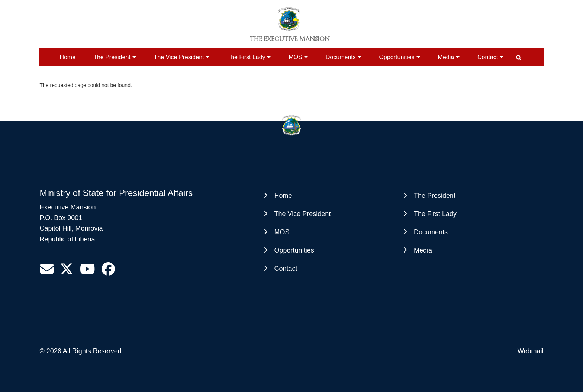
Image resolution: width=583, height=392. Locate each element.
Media (446, 57)
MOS (295, 57)
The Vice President (179, 57)
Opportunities (397, 57)
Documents (341, 57)
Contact (488, 57)
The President (112, 57)
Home (67, 57)
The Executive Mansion (290, 39)
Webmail (531, 351)
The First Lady (246, 57)
